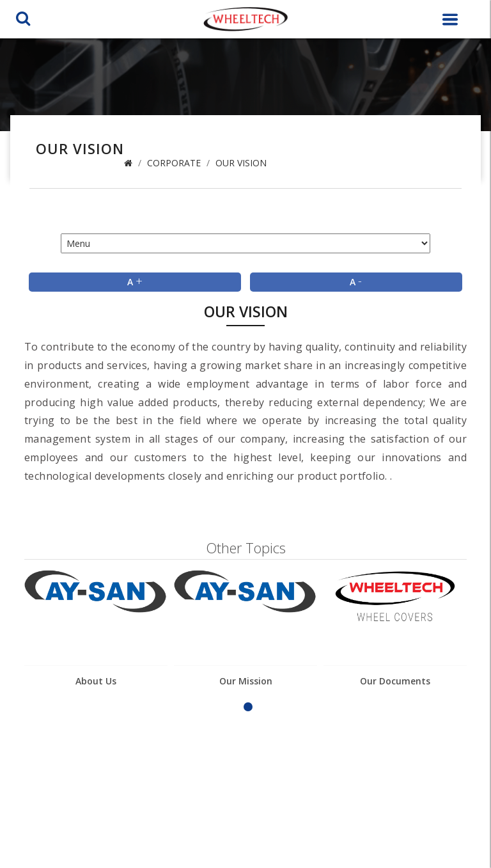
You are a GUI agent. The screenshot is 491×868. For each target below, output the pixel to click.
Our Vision (241, 163)
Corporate (174, 163)
